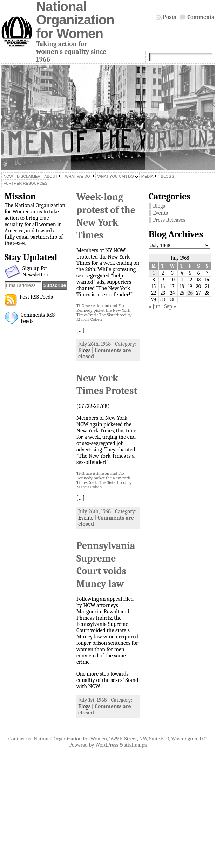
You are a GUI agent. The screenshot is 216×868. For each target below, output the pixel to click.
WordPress (107, 745)
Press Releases (169, 220)
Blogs (84, 350)
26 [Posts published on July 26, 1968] (190, 293)
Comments (201, 17)
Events (86, 518)
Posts (170, 17)
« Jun (155, 306)
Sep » (170, 306)
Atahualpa (136, 745)
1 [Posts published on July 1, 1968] (154, 273)
